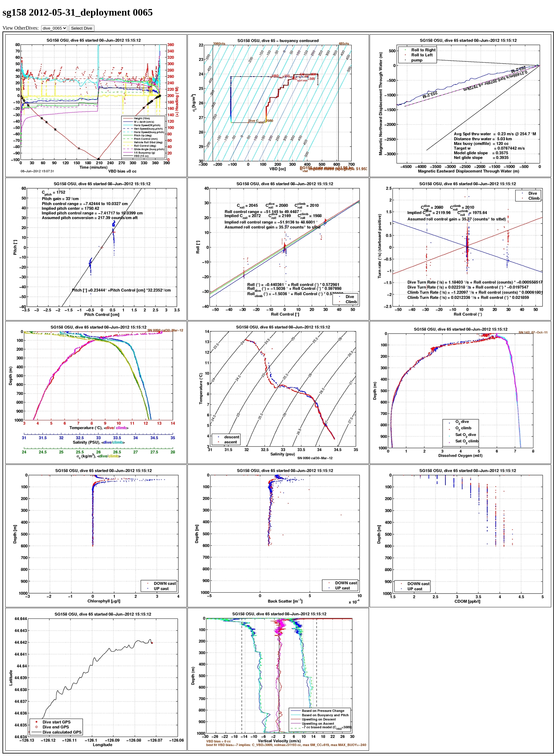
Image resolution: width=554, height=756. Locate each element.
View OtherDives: (21, 28)
